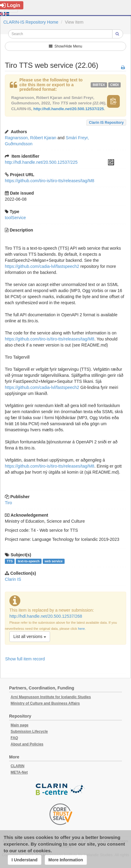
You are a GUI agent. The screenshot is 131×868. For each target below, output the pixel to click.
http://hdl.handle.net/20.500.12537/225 (69, 109)
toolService (15, 218)
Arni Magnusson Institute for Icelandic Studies (51, 697)
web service (54, 561)
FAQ (14, 738)
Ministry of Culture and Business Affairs (45, 703)
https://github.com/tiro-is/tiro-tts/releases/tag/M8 (50, 181)
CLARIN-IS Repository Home (31, 22)
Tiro (8, 503)
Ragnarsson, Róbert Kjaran (31, 138)
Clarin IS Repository (106, 123)
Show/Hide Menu (65, 46)
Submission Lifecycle (29, 732)
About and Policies (27, 744)
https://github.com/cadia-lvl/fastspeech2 (42, 266)
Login (10, 5)
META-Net (19, 772)
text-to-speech (29, 561)
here (81, 629)
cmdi (114, 85)
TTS (10, 561)
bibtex (99, 85)
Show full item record (25, 659)
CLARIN (17, 766)
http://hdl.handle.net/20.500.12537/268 (46, 616)
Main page (20, 725)
